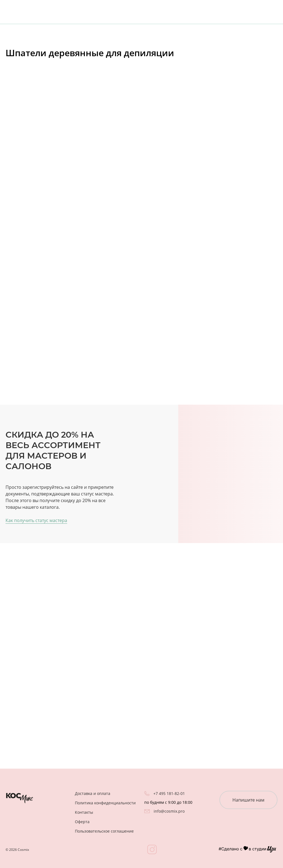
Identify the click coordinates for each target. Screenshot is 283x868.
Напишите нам (248, 800)
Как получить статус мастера (36, 520)
